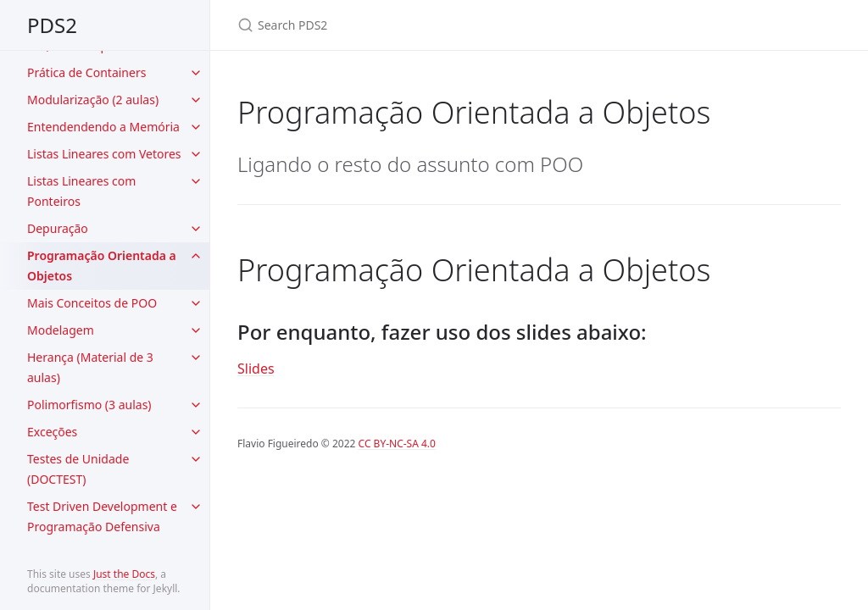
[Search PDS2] (437, 25)
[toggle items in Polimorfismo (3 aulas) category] (196, 405)
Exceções (52, 432)
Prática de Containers (86, 72)
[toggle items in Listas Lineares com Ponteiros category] (196, 181)
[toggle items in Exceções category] (196, 432)
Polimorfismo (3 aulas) (89, 405)
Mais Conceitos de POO (92, 303)
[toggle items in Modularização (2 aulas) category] (196, 100)
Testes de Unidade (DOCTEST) (78, 469)
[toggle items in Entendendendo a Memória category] (196, 127)
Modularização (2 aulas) (93, 100)
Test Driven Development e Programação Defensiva (102, 516)
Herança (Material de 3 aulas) (90, 367)
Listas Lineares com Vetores (104, 154)
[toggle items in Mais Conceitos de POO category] (196, 303)
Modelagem (61, 330)
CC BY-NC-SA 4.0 (397, 444)
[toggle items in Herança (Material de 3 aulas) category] (196, 358)
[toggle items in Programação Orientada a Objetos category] (196, 256)
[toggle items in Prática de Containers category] (196, 73)
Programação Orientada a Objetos (102, 266)
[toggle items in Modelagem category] (196, 330)
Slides (256, 369)
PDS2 (52, 25)
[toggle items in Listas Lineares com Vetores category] (196, 154)
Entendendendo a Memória (103, 127)
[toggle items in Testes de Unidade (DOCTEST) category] (196, 459)
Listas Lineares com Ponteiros (81, 191)
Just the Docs (124, 574)
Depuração (58, 228)
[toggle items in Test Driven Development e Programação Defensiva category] (196, 507)
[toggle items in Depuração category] (196, 229)
